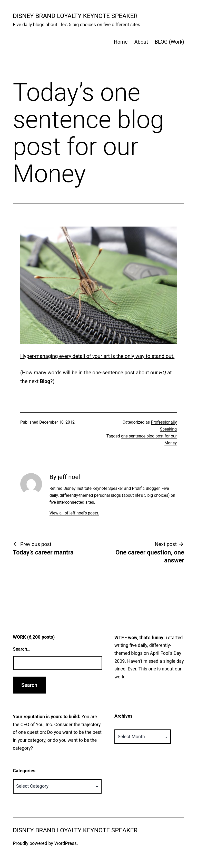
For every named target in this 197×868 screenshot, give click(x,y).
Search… (22, 649)
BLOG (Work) (169, 42)
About (141, 42)
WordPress (66, 843)
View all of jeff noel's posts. (74, 513)
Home (121, 42)
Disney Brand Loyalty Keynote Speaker (75, 16)
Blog (45, 381)
